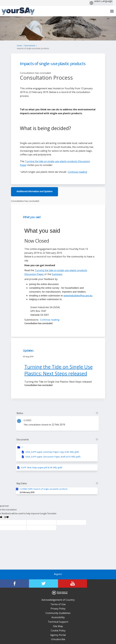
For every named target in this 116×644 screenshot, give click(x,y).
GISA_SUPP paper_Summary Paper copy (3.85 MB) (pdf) (52, 452)
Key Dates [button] (57, 484)
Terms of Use (58, 604)
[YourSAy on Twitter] (43, 583)
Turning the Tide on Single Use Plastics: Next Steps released (59, 370)
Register (58, 574)
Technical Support (58, 622)
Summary (57, 274)
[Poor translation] (6, 518)
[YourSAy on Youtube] (72, 583)
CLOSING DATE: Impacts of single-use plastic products (44, 489)
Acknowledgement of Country (58, 600)
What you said (32, 217)
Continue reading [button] (77, 172)
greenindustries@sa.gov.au (78, 296)
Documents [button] (57, 440)
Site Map (58, 626)
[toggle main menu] (112, 11)
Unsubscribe (58, 639)
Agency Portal (58, 635)
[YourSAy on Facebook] (14, 583)
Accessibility (58, 617)
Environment (30, 46)
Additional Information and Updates (35, 192)
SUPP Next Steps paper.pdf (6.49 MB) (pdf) (42, 467)
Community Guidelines (58, 613)
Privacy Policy (58, 609)
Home (20, 46)
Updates (28, 351)
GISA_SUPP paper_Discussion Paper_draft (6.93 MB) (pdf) (53, 457)
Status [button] (57, 413)
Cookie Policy (58, 631)
